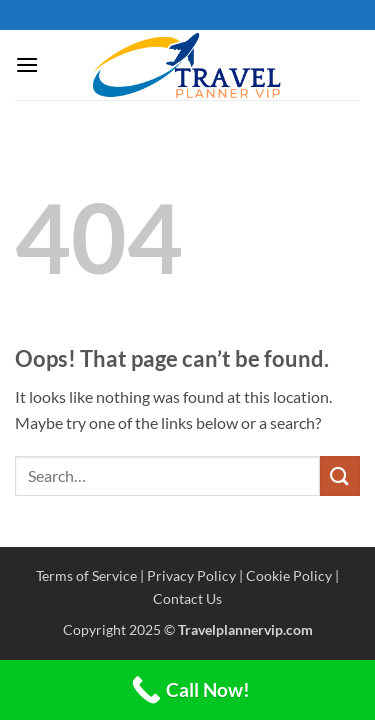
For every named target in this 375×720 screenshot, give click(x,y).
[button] (27, 64)
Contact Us (187, 598)
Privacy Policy (191, 575)
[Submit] (340, 475)
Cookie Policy (289, 575)
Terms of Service (86, 575)
